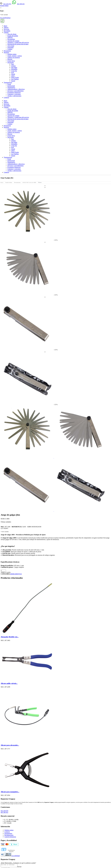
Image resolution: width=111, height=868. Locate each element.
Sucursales (11, 62)
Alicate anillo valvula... (9, 683)
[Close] (45, 186)
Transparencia (8, 82)
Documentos (11, 39)
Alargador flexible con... (10, 637)
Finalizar (8, 18)
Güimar (13, 66)
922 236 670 (7, 4)
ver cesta (3, 18)
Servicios (6, 29)
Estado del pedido (13, 36)
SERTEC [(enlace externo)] (10, 37)
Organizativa (11, 87)
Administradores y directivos (16, 89)
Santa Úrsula (15, 77)
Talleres (6, 27)
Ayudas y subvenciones (14, 96)
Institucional (11, 86)
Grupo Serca (11, 61)
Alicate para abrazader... (10, 745)
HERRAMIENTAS (16, 574)
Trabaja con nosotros (14, 57)
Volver (40, 182)
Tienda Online (9, 182)
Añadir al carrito (6, 572)
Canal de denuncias (10, 837)
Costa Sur (14, 71)
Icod (12, 72)
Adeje (13, 76)
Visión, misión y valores (15, 56)
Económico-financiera (14, 92)
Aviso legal (11, 46)
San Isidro (14, 67)
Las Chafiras (15, 79)
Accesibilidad (10, 856)
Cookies (10, 49)
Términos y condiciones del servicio (18, 42)
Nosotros (6, 52)
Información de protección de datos (18, 44)
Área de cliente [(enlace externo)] (12, 34)
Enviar (21, 867)
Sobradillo (14, 69)
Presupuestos (8, 833)
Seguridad (10, 47)
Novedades (7, 31)
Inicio (5, 26)
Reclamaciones (9, 835)
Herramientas (17, 182)
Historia (10, 59)
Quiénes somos (12, 54)
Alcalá (13, 74)
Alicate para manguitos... (10, 792)
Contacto (6, 97)
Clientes (6, 32)
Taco (13, 64)
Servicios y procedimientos (15, 91)
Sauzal (13, 81)
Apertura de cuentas (13, 41)
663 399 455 (21, 4)
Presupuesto (7, 51)
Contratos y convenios (14, 94)
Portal (9, 84)
